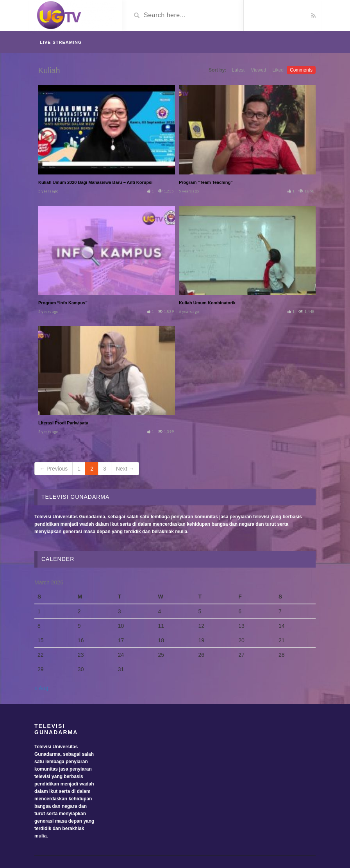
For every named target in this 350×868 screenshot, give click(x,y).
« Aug (41, 688)
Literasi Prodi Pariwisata (63, 423)
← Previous (54, 469)
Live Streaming (61, 42)
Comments (301, 70)
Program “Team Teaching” (206, 182)
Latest (238, 70)
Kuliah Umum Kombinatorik (207, 303)
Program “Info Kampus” (63, 303)
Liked (278, 70)
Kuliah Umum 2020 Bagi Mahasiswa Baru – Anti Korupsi (95, 182)
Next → (125, 469)
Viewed (258, 70)
